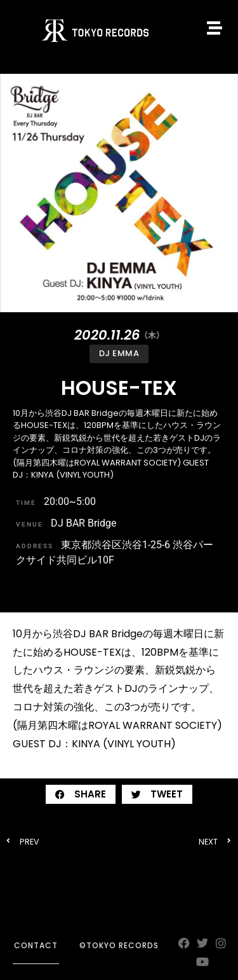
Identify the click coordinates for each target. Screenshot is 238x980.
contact (36, 945)
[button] (81, 794)
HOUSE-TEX (119, 388)
